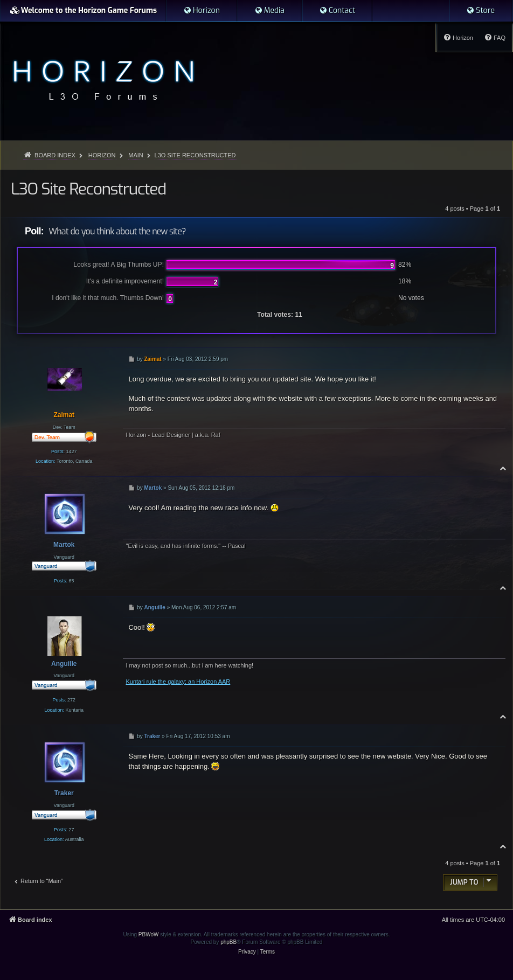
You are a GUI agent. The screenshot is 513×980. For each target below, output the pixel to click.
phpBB (228, 942)
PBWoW (149, 934)
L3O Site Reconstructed (195, 155)
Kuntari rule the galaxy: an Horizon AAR (178, 682)
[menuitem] (202, 11)
